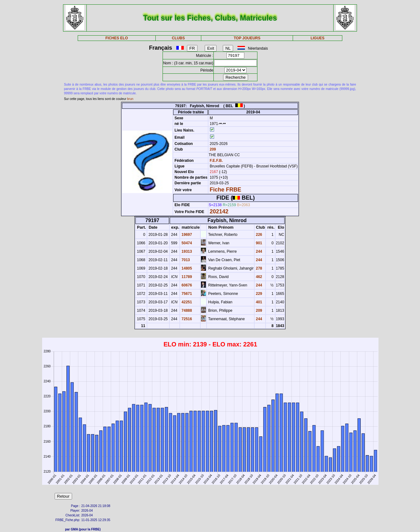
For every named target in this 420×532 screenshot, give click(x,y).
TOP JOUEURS (247, 38)
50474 (186, 243)
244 (259, 251)
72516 (186, 319)
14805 (186, 268)
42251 (186, 302)
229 (259, 294)
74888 (186, 311)
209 (212, 149)
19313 (186, 251)
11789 (186, 277)
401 (259, 302)
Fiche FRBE (225, 190)
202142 (219, 211)
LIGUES (317, 38)
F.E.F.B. (216, 161)
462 (259, 277)
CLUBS (178, 38)
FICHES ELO (117, 38)
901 (259, 243)
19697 (186, 235)
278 (259, 268)
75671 (186, 294)
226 (259, 235)
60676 (186, 285)
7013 (185, 260)
